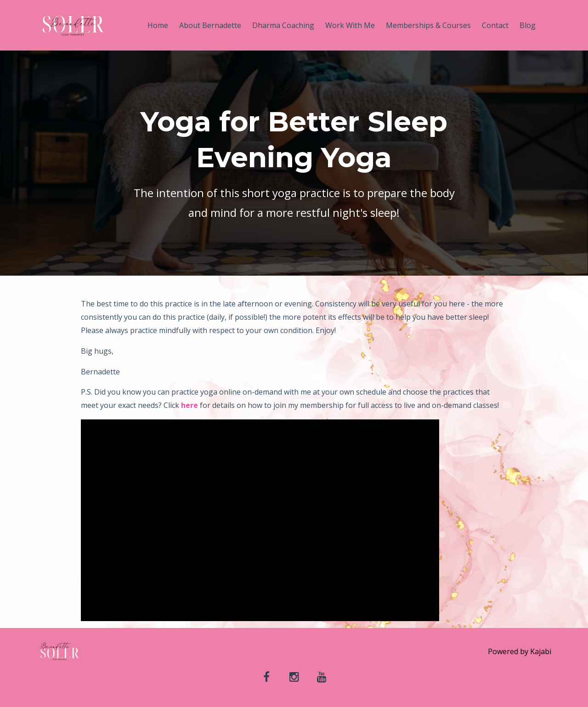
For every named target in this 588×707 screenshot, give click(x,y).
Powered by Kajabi (520, 651)
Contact (495, 25)
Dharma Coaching (283, 25)
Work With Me (350, 25)
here (189, 405)
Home (158, 25)
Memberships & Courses (428, 25)
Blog (528, 25)
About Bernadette (210, 25)
